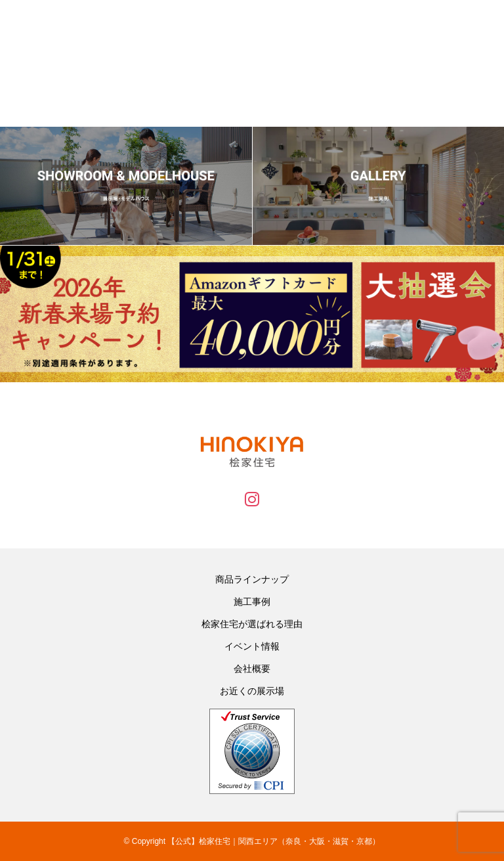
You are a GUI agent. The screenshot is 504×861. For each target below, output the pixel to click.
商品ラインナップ (252, 579)
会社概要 (252, 669)
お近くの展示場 (252, 691)
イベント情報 (252, 646)
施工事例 (252, 602)
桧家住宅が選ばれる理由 (252, 624)
